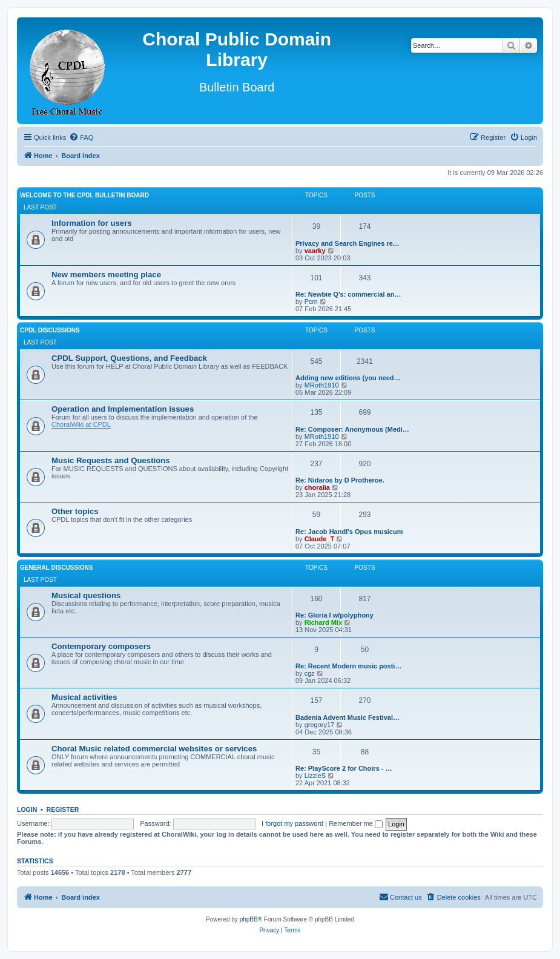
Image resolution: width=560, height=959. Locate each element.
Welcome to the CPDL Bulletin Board (84, 195)
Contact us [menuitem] (400, 897)
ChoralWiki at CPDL (81, 424)
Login (27, 809)
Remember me (356, 823)
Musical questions (86, 595)
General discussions (56, 568)
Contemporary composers (101, 646)
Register (63, 809)
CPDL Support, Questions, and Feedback (129, 358)
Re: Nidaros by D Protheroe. (340, 480)
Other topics (75, 511)
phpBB (249, 919)
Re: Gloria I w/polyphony (334, 615)
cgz (310, 673)
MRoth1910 (322, 385)
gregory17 (320, 725)
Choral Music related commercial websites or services (154, 749)
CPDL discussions (50, 330)
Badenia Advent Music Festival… (348, 717)
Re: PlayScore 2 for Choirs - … (344, 768)
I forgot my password (292, 823)
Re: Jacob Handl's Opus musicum (349, 532)
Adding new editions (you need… (348, 378)
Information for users (92, 223)
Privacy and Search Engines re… (348, 243)
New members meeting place (106, 275)
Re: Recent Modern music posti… (348, 666)
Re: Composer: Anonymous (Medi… (352, 429)
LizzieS (315, 776)
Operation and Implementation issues (123, 409)
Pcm (311, 302)
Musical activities (84, 697)
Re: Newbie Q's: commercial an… (348, 294)
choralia (317, 487)
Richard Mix (323, 622)
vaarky (315, 251)
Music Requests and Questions (111, 460)
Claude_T (320, 539)
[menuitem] (81, 137)
